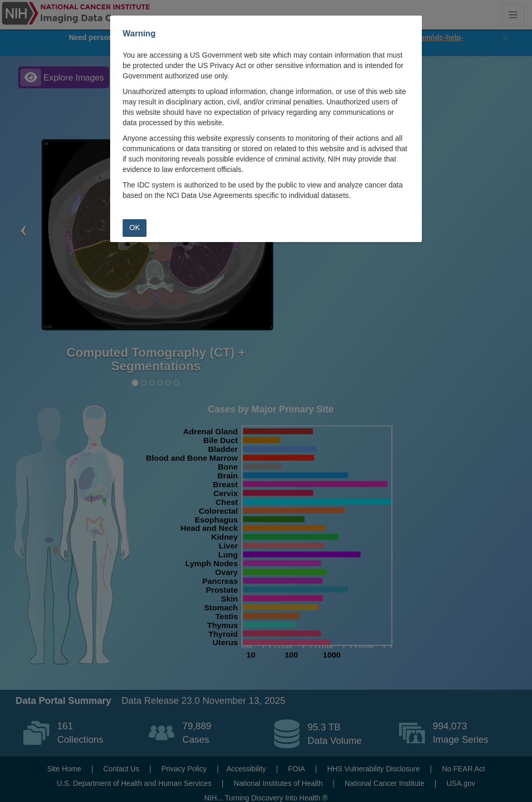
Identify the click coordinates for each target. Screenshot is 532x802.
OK (135, 228)
